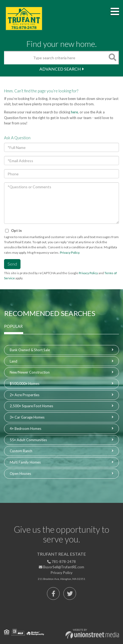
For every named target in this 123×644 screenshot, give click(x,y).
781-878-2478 (61, 562)
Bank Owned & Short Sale (30, 350)
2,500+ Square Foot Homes (31, 406)
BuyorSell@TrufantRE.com (61, 567)
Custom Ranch (21, 451)
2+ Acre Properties (25, 395)
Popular (13, 326)
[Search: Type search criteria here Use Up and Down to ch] (55, 58)
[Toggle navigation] (115, 12)
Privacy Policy (70, 253)
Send (12, 264)
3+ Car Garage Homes (27, 417)
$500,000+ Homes (25, 384)
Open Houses (20, 474)
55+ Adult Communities (28, 440)
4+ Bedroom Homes (25, 429)
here (74, 112)
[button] (112, 58)
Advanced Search (60, 69)
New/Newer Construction (30, 372)
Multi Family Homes (25, 462)
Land (13, 361)
